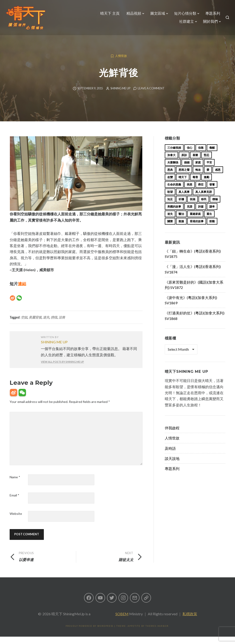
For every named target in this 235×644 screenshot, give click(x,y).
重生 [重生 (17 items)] (209, 221)
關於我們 (209, 24)
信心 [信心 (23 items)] (190, 155)
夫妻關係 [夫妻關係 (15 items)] (173, 170)
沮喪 (62, 325)
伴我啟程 (172, 435)
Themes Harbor (157, 633)
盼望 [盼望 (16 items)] (170, 199)
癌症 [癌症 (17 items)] (201, 192)
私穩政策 (190, 621)
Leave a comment (151, 96)
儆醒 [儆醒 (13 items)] (212, 155)
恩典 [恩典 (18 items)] (170, 177)
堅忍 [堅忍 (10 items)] (207, 162)
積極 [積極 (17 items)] (215, 207)
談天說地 (172, 466)
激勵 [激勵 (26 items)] (207, 184)
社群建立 (185, 24)
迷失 (46, 325)
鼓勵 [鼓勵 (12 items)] (212, 229)
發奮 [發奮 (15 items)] (212, 192)
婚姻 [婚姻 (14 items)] (187, 170)
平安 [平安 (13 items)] (209, 170)
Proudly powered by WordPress (90, 633)
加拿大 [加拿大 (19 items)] (171, 162)
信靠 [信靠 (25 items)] (201, 155)
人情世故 (121, 63)
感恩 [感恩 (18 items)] (218, 177)
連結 (22, 291)
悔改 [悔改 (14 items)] (198, 177)
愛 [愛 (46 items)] (208, 177)
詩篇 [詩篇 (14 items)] (201, 214)
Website (16, 521)
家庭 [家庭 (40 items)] (198, 170)
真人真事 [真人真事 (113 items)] (184, 199)
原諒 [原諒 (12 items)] (184, 162)
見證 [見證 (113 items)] (190, 214)
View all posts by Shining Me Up (62, 369)
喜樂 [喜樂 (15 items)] (195, 162)
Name (15, 484)
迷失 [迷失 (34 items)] (170, 221)
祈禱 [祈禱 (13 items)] (181, 207)
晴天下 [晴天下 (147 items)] (183, 184)
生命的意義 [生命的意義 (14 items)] (174, 192)
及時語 (170, 456)
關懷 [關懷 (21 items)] (170, 229)
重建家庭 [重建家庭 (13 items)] (195, 221)
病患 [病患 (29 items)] (190, 192)
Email (14, 503)
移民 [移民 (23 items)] (204, 207)
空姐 (24, 325)
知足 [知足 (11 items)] (170, 207)
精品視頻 (132, 15)
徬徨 (54, 325)
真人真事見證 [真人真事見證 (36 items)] (204, 199)
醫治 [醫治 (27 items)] (181, 221)
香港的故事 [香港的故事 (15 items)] (197, 229)
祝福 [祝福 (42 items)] (193, 207)
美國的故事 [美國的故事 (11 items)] (174, 214)
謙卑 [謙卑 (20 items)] (212, 214)
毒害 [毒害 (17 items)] (195, 184)
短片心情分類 (183, 15)
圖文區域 (156, 15)
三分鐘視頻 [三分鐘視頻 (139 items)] (174, 155)
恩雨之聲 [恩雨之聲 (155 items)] (184, 177)
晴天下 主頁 (108, 15)
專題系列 (211, 15)
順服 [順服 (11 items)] (181, 229)
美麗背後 (35, 325)
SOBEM (122, 621)
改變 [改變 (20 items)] (170, 184)
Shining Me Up (120, 96)
